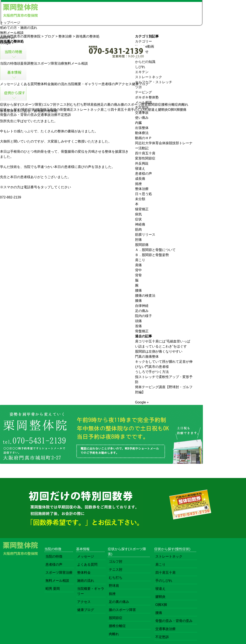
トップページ (10, 23)
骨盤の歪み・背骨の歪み (19, 115)
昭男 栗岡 (53, 589)
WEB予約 (7, 38)
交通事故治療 (47, 115)
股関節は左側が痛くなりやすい (159, 351)
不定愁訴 (64, 115)
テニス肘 (63, 105)
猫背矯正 (43, 110)
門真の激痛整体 (147, 357)
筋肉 (138, 229)
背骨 (138, 275)
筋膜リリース (145, 235)
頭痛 (138, 321)
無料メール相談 (12, 33)
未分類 (140, 199)
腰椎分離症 (170, 105)
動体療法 (142, 133)
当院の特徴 (8, 63)
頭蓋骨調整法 (27, 63)
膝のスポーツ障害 (134, 105)
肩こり (105, 110)
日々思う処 (143, 194)
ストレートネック (87, 110)
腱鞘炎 (163, 110)
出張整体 (142, 128)
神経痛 (140, 224)
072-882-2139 (11, 197)
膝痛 (138, 301)
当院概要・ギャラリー (85, 84)
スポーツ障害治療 (51, 63)
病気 (138, 214)
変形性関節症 (145, 158)
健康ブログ (140, 84)
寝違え (153, 110)
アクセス (125, 84)
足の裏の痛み (111, 105)
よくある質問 (27, 84)
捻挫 (97, 105)
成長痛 (140, 179)
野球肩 (89, 105)
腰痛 (183, 110)
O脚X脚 (174, 110)
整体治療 (142, 189)
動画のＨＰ (143, 138)
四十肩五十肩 (121, 110)
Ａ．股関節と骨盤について (155, 250)
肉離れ (183, 105)
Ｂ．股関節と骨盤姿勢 (152, 255)
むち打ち (77, 105)
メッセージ (8, 84)
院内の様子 (143, 316)
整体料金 (44, 84)
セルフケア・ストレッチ (154, 82)
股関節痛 (142, 245)
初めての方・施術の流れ (19, 28)
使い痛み (142, 118)
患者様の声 (110, 84)
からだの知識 (145, 62)
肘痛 (138, 240)
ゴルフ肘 (50, 105)
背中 (138, 270)
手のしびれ (139, 110)
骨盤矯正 (142, 331)
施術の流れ (59, 84)
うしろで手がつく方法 (152, 372)
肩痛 (138, 265)
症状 (138, 219)
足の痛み (142, 311)
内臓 (138, 123)
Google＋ (7, 43)
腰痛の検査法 (145, 296)
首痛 (138, 326)
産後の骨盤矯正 (61, 110)
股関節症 (154, 105)
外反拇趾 (142, 163)
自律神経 (142, 306)
